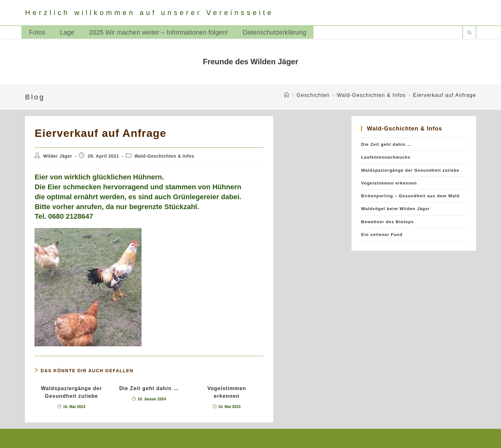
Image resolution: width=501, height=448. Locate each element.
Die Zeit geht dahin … (149, 388)
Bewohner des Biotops (387, 222)
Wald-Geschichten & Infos (164, 156)
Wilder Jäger (58, 156)
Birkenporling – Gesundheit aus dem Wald (410, 196)
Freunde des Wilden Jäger (251, 62)
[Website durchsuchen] (469, 33)
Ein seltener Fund (382, 235)
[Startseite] (286, 95)
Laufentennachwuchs (386, 157)
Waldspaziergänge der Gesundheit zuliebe (71, 392)
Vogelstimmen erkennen (227, 392)
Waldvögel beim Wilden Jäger (395, 209)
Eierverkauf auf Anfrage (444, 95)
